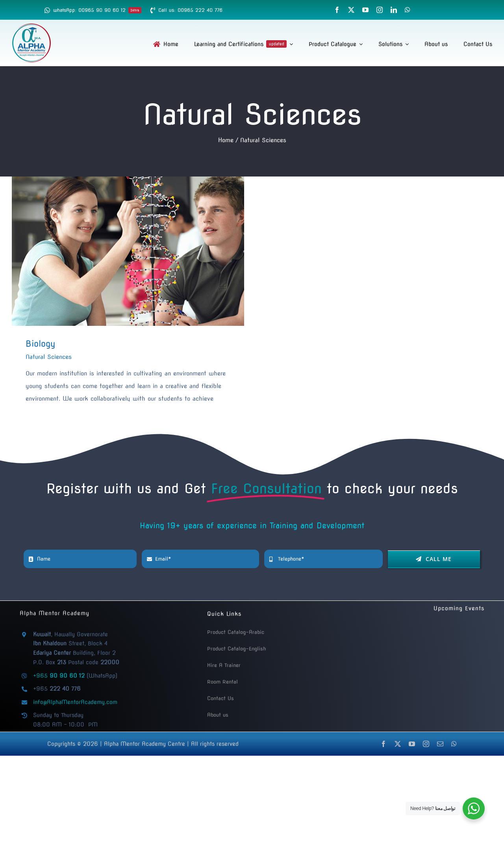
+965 (59, 676)
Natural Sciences (49, 357)
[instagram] (380, 10)
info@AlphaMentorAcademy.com (75, 702)
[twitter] (351, 10)
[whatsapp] (408, 10)
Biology (41, 344)
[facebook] (337, 10)
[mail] (440, 744)
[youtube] (365, 10)
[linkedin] (394, 10)
